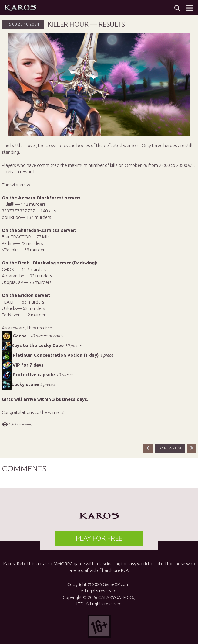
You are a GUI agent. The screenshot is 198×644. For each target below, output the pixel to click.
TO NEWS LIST (170, 448)
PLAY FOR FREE (99, 538)
